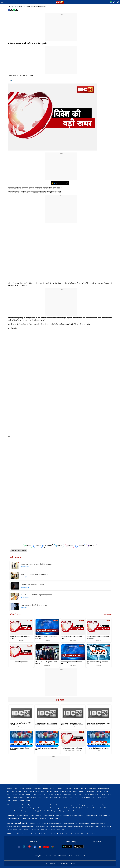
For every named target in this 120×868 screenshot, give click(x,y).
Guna (82, 788)
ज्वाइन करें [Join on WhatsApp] (28, 546)
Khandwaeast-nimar (104, 788)
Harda (75, 794)
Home (10, 6)
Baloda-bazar (108, 808)
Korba (22, 805)
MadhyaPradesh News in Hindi (58, 826)
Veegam (73, 863)
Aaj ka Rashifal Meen (36, 816)
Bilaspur (89, 808)
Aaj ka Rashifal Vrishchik (38, 818)
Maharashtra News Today (13, 826)
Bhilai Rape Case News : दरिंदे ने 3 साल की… (33, 585)
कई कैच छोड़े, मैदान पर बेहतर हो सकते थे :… (99, 748)
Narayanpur (17, 811)
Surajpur (25, 811)
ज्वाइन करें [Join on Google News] (80, 546)
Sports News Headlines (50, 834)
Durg (71, 805)
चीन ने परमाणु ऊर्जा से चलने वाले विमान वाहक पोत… (72, 663)
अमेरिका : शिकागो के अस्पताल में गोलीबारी (73, 748)
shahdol (15, 800)
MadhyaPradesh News (42, 826)
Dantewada (77, 805)
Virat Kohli (17, 834)
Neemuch (81, 791)
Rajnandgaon (62, 811)
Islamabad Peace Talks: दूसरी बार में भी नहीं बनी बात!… (46, 663)
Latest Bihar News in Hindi (48, 829)
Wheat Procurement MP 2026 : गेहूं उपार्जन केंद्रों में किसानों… (37, 595)
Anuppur (52, 788)
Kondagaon (29, 805)
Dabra (42, 791)
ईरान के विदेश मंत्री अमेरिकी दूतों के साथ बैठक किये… (97, 663)
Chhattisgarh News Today (55, 823)
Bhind (40, 794)
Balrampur (9, 811)
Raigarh (55, 811)
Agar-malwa (29, 788)
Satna (103, 794)
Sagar (98, 794)
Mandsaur (21, 794)
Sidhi (77, 797)
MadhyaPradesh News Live (92, 826)
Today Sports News (64, 834)
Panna (75, 791)
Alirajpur (46, 788)
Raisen (40, 797)
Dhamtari (64, 805)
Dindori (37, 791)
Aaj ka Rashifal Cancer (91, 816)
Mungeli (70, 811)
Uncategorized (21, 727)
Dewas (19, 791)
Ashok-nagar (38, 788)
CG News (44, 823)
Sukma (31, 811)
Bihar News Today (24, 829)
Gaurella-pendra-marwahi (106, 805)
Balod (95, 808)
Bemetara (76, 808)
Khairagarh (33, 808)
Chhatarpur (68, 788)
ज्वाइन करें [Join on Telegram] (59, 546)
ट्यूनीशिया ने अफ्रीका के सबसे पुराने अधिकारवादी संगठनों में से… (98, 637)
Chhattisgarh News (34, 823)
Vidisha (29, 797)
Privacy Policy (39, 856)
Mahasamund (47, 808)
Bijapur (83, 808)
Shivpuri (9, 797)
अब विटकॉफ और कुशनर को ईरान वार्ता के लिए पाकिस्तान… (72, 637)
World (15, 6)
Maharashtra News (84, 823)
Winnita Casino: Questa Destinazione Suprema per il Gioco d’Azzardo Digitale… (73, 724)
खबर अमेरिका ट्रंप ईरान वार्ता (21, 662)
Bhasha (13, 81)
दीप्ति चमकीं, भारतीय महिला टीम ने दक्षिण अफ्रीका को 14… (47, 749)
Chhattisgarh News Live (70, 823)
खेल (21, 752)
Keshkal (36, 805)
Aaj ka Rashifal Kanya (12, 818)
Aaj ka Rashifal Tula (25, 818)
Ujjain (16, 788)
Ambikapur (57, 805)
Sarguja (37, 811)
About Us (83, 856)
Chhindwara (60, 788)
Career (77, 856)
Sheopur (109, 794)
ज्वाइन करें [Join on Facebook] (38, 546)
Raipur (49, 811)
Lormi (43, 811)
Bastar (100, 808)
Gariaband (25, 808)
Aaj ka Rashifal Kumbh (22, 816)
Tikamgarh (49, 791)
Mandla (28, 794)
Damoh (25, 791)
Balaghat (59, 794)
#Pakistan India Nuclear (19, 551)
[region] (61, 26)
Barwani (69, 791)
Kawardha (49, 805)
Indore (22, 788)
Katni (8, 791)
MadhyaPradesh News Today (76, 826)
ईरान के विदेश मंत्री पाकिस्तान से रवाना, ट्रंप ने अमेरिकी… (20, 637)
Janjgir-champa (86, 805)
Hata (66, 797)
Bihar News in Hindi (12, 829)
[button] (2, 2)
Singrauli (92, 794)
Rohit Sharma (25, 834)
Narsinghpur (100, 791)
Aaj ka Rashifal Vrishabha (63, 816)
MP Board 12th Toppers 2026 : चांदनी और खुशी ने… (35, 574)
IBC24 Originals (25, 567)
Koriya (40, 808)
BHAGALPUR (24, 608)
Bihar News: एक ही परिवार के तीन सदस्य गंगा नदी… (34, 605)
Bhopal (34, 794)
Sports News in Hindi (37, 834)
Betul (45, 794)
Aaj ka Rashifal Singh (104, 816)
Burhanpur (52, 794)
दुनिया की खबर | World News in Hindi (73, 750)
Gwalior (76, 788)
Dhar (107, 791)
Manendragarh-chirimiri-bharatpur (62, 808)
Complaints (47, 856)
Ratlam (8, 794)
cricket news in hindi (91, 834)
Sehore (80, 794)
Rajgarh (46, 797)
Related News (15, 614)
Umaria (14, 791)
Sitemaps (46, 847)
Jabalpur (62, 791)
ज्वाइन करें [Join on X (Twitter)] (48, 546)
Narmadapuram (90, 791)
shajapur (28, 800)
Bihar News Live (35, 829)
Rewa (34, 797)
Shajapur (22, 797)
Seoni (86, 794)
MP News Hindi (105, 826)
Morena (14, 794)
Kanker (42, 805)
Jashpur (95, 805)
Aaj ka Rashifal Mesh (49, 816)
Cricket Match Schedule (77, 834)
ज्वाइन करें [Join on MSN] (92, 546)
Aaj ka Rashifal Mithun (77, 816)
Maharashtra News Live (28, 826)
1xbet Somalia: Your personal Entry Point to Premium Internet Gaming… (98, 724)
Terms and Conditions (59, 856)
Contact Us (70, 856)
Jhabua (56, 791)
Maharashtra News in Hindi (98, 823)
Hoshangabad (67, 794)
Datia (31, 791)
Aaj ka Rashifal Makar (52, 818)
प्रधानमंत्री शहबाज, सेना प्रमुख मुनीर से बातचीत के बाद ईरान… (46, 637)
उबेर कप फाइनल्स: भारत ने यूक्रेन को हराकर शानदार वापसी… (19, 749)
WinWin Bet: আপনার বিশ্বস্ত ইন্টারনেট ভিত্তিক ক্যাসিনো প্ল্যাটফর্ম (21, 724)
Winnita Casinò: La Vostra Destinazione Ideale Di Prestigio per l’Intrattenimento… (47, 724)
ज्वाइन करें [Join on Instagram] (70, 546)
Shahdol (15, 797)
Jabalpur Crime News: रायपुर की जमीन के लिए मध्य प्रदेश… (36, 564)
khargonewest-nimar (91, 788)
